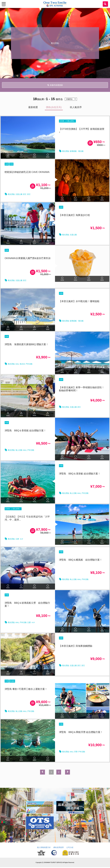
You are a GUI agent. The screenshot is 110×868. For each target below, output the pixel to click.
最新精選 (33, 107)
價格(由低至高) (54, 107)
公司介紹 (70, 848)
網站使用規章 (59, 848)
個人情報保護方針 (44, 848)
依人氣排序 (76, 107)
